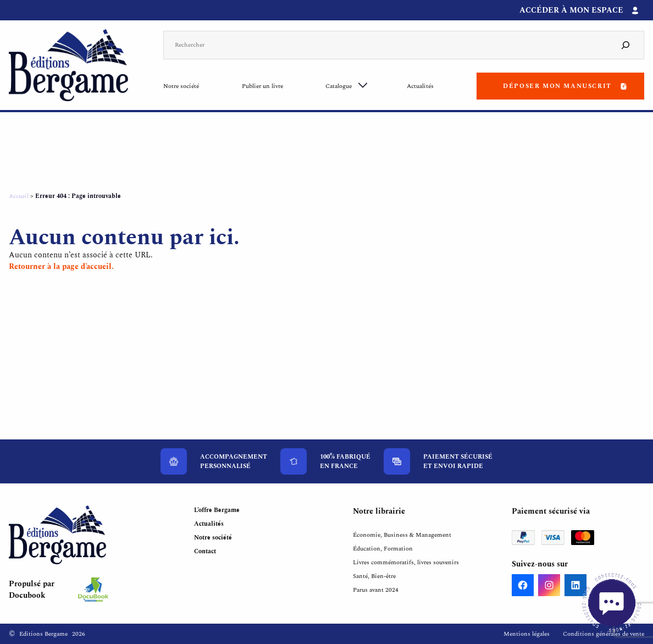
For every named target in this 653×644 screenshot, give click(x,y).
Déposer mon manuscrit (557, 86)
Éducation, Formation (383, 549)
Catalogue (339, 86)
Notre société (181, 86)
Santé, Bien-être (374, 576)
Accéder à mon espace (571, 10)
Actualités (420, 86)
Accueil (19, 196)
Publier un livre (262, 86)
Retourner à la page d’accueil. (61, 266)
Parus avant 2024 (376, 590)
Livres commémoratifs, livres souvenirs (406, 562)
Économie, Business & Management (402, 535)
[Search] (626, 45)
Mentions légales (527, 634)
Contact (205, 551)
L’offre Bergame (217, 510)
